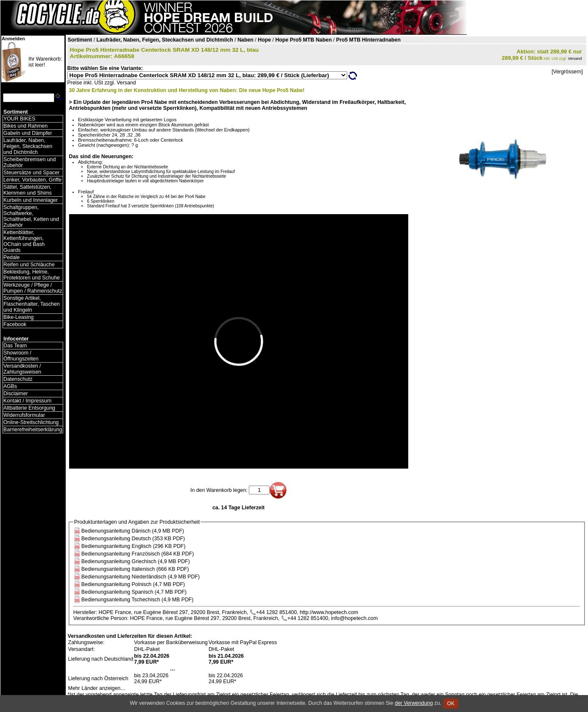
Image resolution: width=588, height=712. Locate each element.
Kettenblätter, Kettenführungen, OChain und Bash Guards (24, 241)
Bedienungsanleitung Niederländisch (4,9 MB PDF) (141, 577)
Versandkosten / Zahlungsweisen (22, 369)
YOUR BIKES (19, 119)
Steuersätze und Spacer (31, 173)
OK (451, 704)
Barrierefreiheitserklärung (33, 430)
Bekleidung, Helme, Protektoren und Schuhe (32, 275)
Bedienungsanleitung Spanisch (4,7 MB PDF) (134, 592)
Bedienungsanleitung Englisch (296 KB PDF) (134, 546)
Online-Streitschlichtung (31, 422)
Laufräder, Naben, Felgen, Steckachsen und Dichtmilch (28, 146)
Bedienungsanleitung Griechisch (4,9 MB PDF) (136, 561)
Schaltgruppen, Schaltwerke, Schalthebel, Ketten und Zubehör (31, 216)
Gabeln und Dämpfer (28, 133)
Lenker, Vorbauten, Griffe (32, 180)
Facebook (15, 324)
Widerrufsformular (24, 415)
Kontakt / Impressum (27, 401)
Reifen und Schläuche (29, 265)
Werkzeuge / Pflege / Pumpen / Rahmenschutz (33, 288)
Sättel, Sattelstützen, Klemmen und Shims (28, 190)
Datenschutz (18, 379)
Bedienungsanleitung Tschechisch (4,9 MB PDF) (138, 600)
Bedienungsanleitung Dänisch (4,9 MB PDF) (133, 531)
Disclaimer (16, 394)
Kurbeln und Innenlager (31, 200)
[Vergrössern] (567, 72)
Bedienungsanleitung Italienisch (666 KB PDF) (135, 569)
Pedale (11, 257)
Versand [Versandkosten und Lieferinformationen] (575, 59)
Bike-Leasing (18, 317)
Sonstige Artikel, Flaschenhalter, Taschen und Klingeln (32, 304)
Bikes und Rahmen (25, 126)
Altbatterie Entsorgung (29, 408)
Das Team (15, 346)
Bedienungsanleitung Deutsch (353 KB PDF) (133, 539)
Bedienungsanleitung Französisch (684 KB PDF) (138, 554)
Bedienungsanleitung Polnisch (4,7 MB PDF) (133, 584)
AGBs (10, 386)
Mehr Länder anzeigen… (97, 688)
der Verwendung (414, 703)
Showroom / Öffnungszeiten (21, 356)
